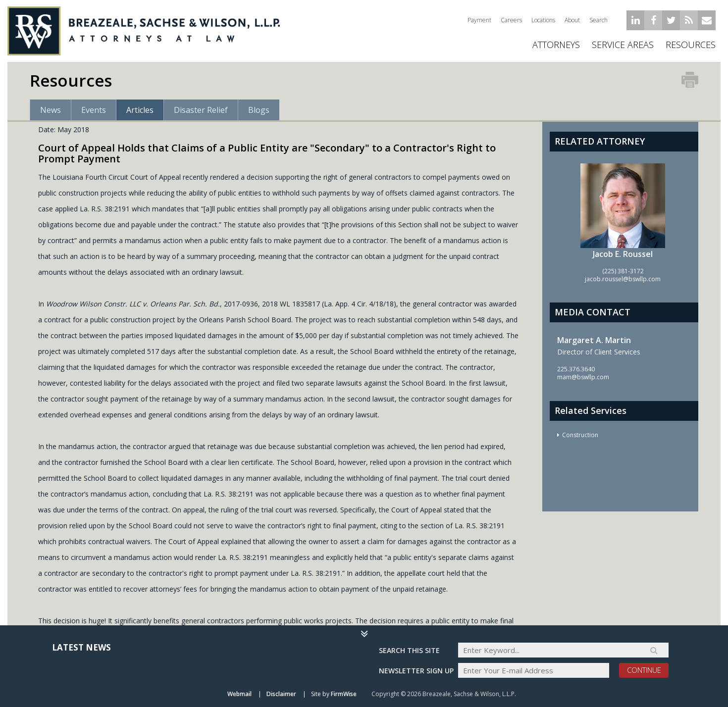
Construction (580, 435)
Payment (479, 20)
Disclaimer (281, 694)
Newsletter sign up (416, 671)
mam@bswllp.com (583, 377)
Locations (543, 20)
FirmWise (344, 694)
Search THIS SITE (409, 650)
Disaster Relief (201, 110)
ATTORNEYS (556, 45)
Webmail (239, 694)
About (572, 20)
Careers (511, 20)
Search (598, 20)
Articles (140, 110)
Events (94, 110)
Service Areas (623, 45)
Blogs (259, 110)
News (51, 110)
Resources (691, 45)
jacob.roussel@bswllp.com (623, 279)
